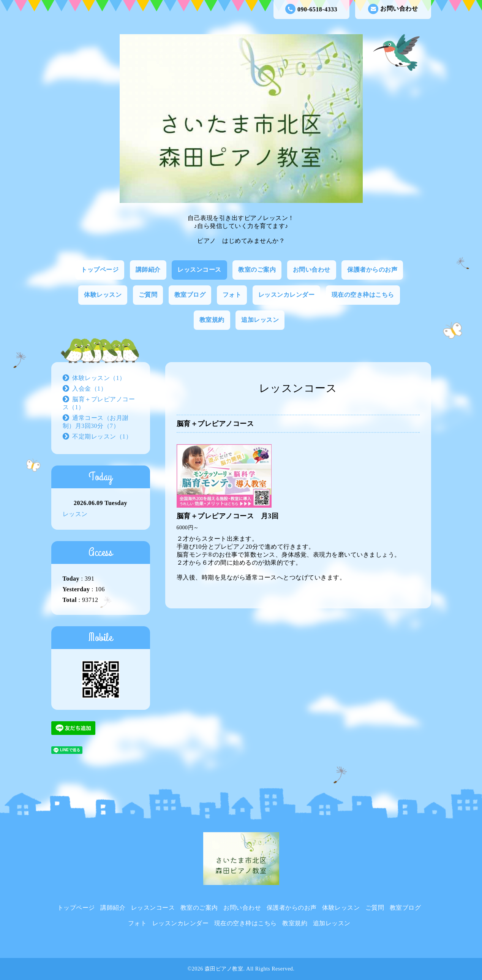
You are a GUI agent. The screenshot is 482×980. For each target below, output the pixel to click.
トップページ (100, 270)
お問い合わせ (393, 9)
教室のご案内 (257, 270)
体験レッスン (103, 295)
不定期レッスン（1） (102, 436)
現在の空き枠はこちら (363, 295)
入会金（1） (89, 389)
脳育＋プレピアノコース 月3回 (228, 516)
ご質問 (148, 295)
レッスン (75, 514)
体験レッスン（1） (99, 378)
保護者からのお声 (372, 270)
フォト (232, 295)
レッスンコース (199, 270)
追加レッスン (260, 320)
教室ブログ (190, 295)
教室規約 (212, 320)
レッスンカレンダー (287, 295)
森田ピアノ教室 (224, 969)
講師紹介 (148, 270)
